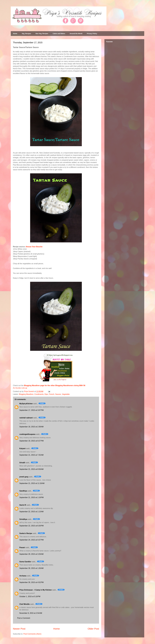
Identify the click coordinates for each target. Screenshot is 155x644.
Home (15, 34)
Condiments (39, 394)
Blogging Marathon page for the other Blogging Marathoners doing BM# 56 (55, 385)
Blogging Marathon (26, 394)
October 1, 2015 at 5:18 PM (30, 596)
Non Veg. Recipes (42, 34)
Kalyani (22, 448)
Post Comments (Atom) (32, 634)
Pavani (22, 548)
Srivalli (22, 463)
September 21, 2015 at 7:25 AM (31, 455)
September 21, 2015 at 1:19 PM (31, 497)
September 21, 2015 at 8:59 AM (31, 469)
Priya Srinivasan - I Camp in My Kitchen (36, 590)
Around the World (76, 34)
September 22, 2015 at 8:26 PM (31, 526)
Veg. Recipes (26, 34)
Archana (23, 576)
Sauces (58, 394)
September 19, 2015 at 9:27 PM (31, 441)
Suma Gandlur (25, 562)
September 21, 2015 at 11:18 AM (32, 483)
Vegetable (66, 394)
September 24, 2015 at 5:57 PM (31, 540)
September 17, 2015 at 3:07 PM (31, 410)
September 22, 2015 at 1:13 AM (31, 512)
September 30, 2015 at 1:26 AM (31, 568)
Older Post (93, 629)
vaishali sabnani (26, 418)
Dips (46, 394)
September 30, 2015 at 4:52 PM (31, 582)
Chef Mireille (24, 604)
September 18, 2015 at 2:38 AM (31, 427)
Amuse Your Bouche (34, 247)
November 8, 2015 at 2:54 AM (31, 613)
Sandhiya (23, 491)
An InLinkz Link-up (20, 388)
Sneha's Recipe (26, 533)
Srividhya (23, 519)
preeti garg (24, 477)
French (52, 394)
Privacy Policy (92, 34)
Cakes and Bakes (59, 34)
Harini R (23, 505)
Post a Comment (24, 618)
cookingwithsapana (27, 434)
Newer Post (19, 629)
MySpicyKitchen (26, 404)
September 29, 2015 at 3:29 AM (31, 554)
